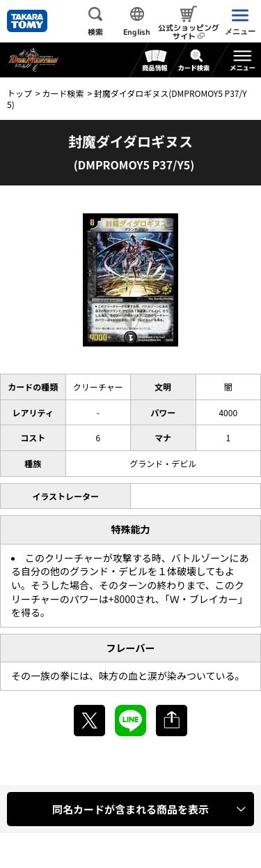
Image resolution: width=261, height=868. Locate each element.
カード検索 (63, 93)
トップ (19, 93)
